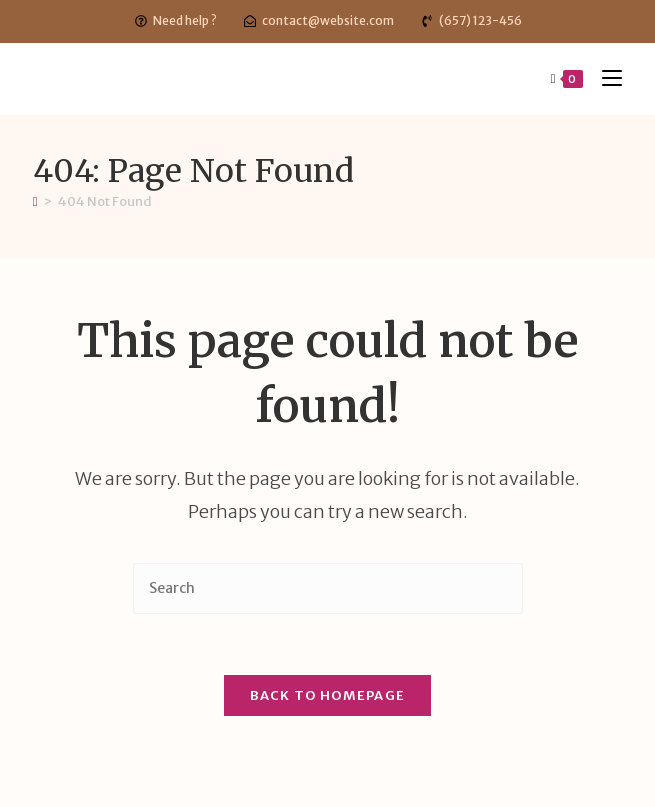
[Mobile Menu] (604, 78)
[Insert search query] (328, 588)
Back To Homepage (328, 695)
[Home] (35, 201)
